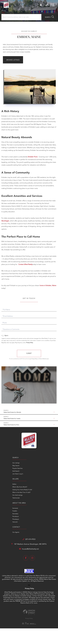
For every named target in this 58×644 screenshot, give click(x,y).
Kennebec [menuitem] (5, 492)
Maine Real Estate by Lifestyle (12, 412)
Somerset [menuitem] (5, 487)
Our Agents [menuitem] (32, 487)
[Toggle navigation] (52, 5)
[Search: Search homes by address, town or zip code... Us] (21, 18)
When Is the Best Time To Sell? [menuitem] (38, 471)
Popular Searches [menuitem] (7, 468)
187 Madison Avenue (29, 513)
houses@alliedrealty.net (29, 518)
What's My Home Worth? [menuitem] (36, 466)
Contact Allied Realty (25, 264)
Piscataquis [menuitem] (5, 498)
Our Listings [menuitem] (5, 463)
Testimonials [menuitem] (33, 477)
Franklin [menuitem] (4, 490)
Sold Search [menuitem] (5, 471)
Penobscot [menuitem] (5, 495)
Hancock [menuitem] (4, 501)
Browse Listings (13, 61)
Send (29, 353)
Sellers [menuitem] (31, 463)
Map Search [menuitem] (5, 466)
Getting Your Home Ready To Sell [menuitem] (39, 468)
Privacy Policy (30, 343)
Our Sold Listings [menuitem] (34, 474)
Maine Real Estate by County (12, 418)
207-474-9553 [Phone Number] (46, 5)
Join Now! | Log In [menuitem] (7, 474)
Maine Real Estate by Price (11, 425)
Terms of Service (43, 359)
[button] (49, 18)
